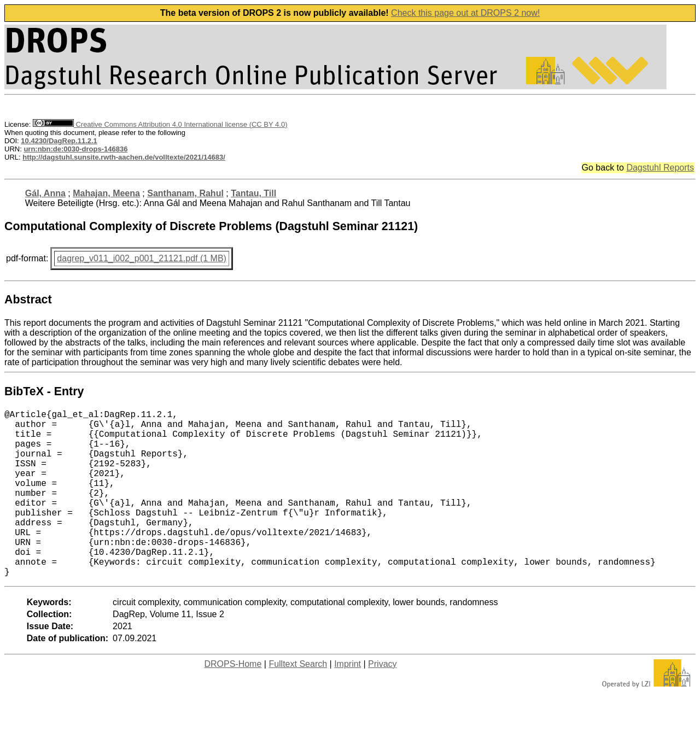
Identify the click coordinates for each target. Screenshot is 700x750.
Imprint (348, 701)
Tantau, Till (253, 193)
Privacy (382, 701)
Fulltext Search (298, 701)
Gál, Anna (45, 193)
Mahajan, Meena (106, 193)
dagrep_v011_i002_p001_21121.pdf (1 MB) (142, 258)
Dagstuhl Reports (660, 168)
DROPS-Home (233, 701)
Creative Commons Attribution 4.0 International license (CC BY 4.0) (160, 124)
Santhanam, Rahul (185, 193)
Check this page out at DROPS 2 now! (465, 13)
